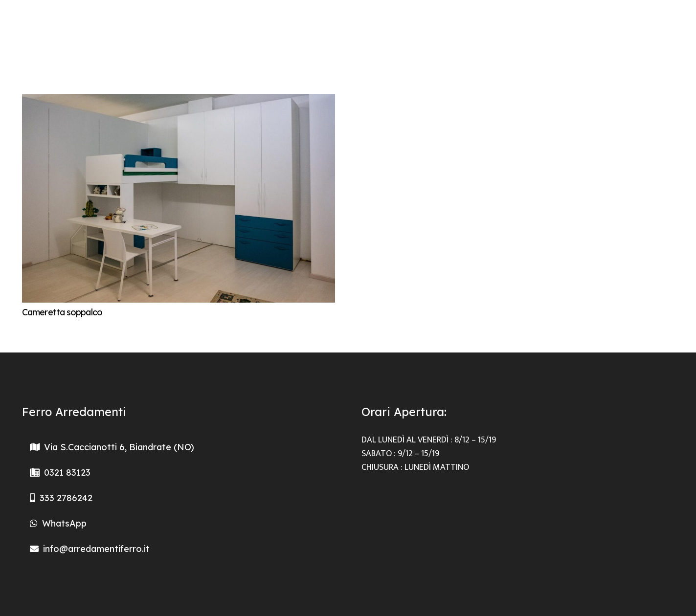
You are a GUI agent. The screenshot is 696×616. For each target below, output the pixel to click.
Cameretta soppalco (62, 312)
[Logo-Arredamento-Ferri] (39, 29)
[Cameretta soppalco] (179, 101)
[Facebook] (667, 29)
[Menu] (605, 29)
